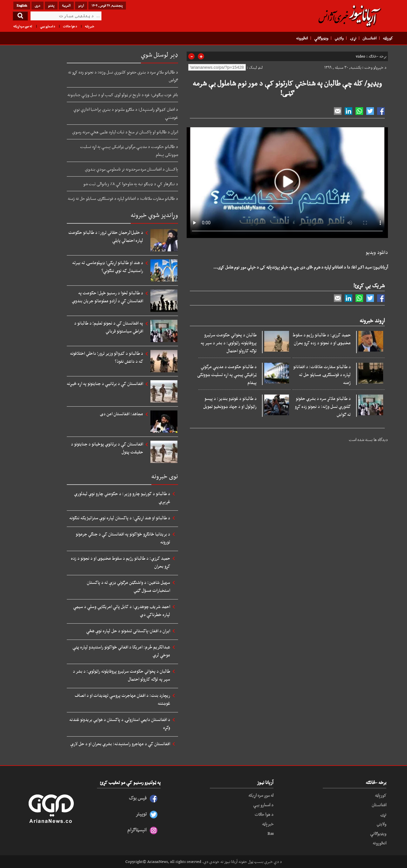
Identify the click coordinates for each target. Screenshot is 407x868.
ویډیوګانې (321, 38)
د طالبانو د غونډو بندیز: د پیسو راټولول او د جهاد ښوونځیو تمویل (230, 402)
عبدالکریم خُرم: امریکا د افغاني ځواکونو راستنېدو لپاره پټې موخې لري (121, 651)
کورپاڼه (388, 38)
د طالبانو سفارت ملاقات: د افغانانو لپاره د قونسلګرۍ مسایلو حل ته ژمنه (322, 374)
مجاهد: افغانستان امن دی (121, 414)
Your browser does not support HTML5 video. (287, 181)
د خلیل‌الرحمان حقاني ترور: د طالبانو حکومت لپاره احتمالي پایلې (106, 236)
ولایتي (339, 38)
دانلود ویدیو (377, 252)
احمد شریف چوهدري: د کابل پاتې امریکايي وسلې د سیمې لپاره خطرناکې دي (122, 610)
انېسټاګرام (137, 830)
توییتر (141, 814)
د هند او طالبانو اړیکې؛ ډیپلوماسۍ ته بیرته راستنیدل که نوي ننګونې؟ (108, 266)
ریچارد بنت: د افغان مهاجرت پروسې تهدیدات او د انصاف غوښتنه (122, 699)
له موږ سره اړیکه (23, 26)
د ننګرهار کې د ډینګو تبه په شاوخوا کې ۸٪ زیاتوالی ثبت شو (131, 184)
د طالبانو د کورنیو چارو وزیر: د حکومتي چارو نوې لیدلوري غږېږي (122, 497)
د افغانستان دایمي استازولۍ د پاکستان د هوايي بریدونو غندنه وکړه (120, 723)
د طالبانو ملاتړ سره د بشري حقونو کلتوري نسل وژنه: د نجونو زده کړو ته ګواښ (323, 406)
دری (38, 5)
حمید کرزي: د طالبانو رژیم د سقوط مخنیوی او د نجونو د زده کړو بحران (322, 339)
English (22, 5)
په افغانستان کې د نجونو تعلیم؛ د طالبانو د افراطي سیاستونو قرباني (109, 327)
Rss (270, 833)
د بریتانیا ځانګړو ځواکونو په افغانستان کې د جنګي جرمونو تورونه (123, 538)
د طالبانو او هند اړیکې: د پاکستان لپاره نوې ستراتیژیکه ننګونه (120, 518)
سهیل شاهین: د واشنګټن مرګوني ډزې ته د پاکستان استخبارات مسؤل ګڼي (128, 586)
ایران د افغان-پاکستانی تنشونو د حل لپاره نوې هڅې (128, 631)
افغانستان (369, 38)
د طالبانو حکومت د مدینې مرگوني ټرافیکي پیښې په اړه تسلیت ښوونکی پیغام (227, 374)
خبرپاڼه (90, 26)
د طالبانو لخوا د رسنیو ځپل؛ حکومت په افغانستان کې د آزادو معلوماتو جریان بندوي (107, 297)
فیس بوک (138, 798)
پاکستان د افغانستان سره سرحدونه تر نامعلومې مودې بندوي (131, 169)
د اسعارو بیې (48, 26)
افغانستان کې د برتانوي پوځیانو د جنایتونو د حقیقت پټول (107, 448)
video (361, 56)
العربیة (66, 5)
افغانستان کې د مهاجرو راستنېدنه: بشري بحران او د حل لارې (120, 744)
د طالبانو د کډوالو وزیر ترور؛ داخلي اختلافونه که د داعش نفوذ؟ (107, 357)
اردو (81, 5)
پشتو (51, 5)
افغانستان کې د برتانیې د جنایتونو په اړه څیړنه (105, 383)
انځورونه (302, 38)
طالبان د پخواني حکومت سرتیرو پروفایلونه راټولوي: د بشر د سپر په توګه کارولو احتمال (229, 343)
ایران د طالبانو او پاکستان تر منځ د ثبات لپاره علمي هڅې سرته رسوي (125, 132)
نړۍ (353, 38)
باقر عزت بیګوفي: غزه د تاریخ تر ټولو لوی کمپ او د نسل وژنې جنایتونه (123, 94)
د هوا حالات (70, 26)
